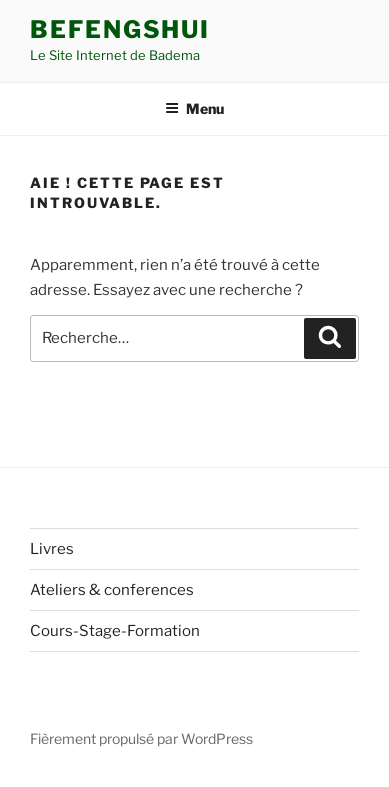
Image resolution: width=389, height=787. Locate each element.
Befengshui (120, 29)
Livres (52, 549)
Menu (194, 108)
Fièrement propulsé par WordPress (141, 738)
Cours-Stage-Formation (115, 631)
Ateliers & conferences (112, 590)
